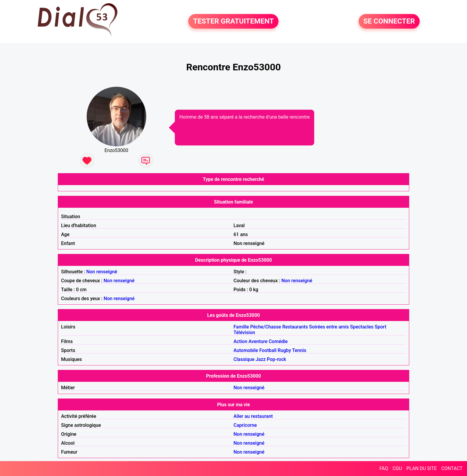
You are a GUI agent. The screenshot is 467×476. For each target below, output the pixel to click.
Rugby (284, 350)
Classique (244, 359)
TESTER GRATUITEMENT (233, 21)
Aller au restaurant (253, 416)
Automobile (246, 350)
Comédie (278, 341)
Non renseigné (102, 272)
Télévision (244, 332)
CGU (397, 468)
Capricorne (245, 425)
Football (268, 350)
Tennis (299, 350)
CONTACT (452, 468)
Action (240, 341)
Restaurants (295, 327)
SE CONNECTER (389, 21)
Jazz (261, 359)
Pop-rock (277, 359)
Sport (380, 327)
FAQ (384, 468)
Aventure (258, 341)
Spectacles (362, 327)
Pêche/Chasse (266, 327)
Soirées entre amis (329, 327)
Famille (241, 327)
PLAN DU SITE (422, 468)
